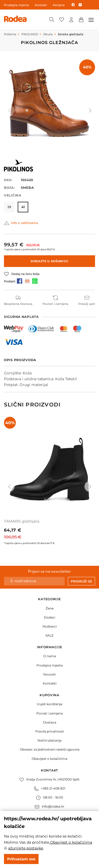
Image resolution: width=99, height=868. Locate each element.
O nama (50, 656)
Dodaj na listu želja (25, 274)
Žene (50, 608)
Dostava (50, 722)
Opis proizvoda (20, 360)
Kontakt (41, 5)
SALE (49, 635)
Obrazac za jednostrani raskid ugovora (50, 749)
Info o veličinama (24, 223)
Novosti (49, 674)
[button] (90, 110)
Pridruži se (81, 581)
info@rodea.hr (50, 806)
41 (23, 207)
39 (9, 207)
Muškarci (50, 626)
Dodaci (49, 617)
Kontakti (50, 683)
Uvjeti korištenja (49, 704)
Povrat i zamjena (50, 713)
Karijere (59, 5)
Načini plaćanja (49, 740)
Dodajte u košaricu (49, 261)
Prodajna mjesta (16, 5)
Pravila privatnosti (50, 731)
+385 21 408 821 (50, 788)
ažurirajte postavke (26, 848)
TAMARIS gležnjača (22, 521)
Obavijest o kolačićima (49, 759)
